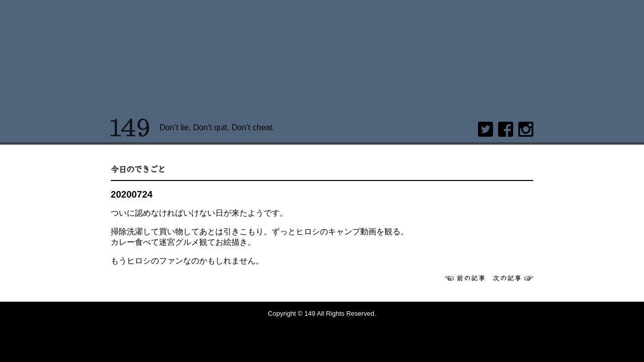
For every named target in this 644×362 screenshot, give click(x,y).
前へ (465, 278)
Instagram (526, 129)
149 (130, 128)
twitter (486, 129)
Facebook (506, 129)
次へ (513, 278)
